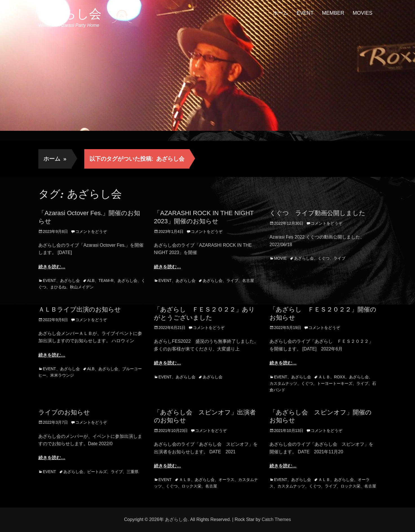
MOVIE (280, 258)
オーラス (226, 480)
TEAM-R (106, 281)
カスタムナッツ (283, 383)
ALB (91, 281)
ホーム (281, 13)
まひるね (58, 287)
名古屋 (248, 281)
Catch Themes (276, 519)
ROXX (340, 377)
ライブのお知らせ (64, 412)
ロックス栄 (191, 486)
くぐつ (324, 258)
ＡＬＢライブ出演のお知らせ (80, 309)
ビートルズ (97, 472)
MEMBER (333, 13)
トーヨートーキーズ (335, 383)
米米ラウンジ (62, 375)
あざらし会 (70, 14)
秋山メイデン (82, 287)
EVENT (305, 13)
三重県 (133, 472)
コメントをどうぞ (91, 231)
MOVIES (363, 13)
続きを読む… (52, 267)
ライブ (232, 281)
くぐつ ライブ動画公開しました (317, 213)
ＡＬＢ (324, 377)
